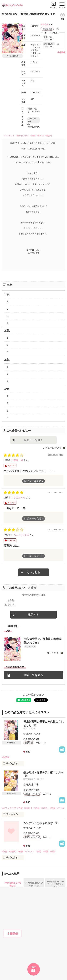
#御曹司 (49, 136)
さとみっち (20, 497)
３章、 (8, 360)
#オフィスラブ (9, 808)
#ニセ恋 (61, 808)
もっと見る (33, 572)
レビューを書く (33, 440)
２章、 (8, 331)
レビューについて (52, 448)
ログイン (54, 8)
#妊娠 (37, 808)
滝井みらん (30, 734)
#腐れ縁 (40, 136)
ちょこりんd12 (22, 535)
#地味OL (28, 808)
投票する (33, 615)
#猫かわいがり (22, 136)
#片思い (45, 808)
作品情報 (61, 52)
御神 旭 (19, 460)
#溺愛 (33, 136)
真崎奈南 (45, 24)
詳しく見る (53, 653)
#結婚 (53, 808)
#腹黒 (39, 852)
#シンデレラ (9, 136)
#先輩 (20, 808)
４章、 (8, 389)
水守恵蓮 (28, 785)
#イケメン (30, 852)
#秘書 (20, 852)
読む (34, 967)
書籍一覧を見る (33, 675)
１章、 (8, 294)
